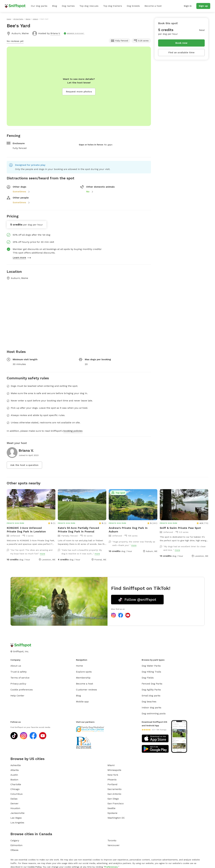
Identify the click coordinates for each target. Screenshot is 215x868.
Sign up (203, 6)
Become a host (153, 6)
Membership (83, 678)
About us (16, 666)
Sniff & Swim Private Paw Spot (180, 528)
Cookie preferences (22, 690)
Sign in (188, 6)
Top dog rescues (89, 6)
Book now (181, 43)
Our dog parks (39, 6)
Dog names (68, 6)
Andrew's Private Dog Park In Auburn (128, 530)
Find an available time (181, 52)
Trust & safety (19, 672)
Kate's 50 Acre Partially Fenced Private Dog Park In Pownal (78, 530)
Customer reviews (86, 690)
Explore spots (84, 672)
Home (79, 666)
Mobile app (82, 702)
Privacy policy (18, 684)
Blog (55, 6)
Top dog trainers (113, 6)
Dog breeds (133, 6)
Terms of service (20, 678)
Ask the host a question (24, 465)
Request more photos (79, 92)
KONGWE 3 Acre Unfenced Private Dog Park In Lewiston (26, 530)
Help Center (17, 696)
